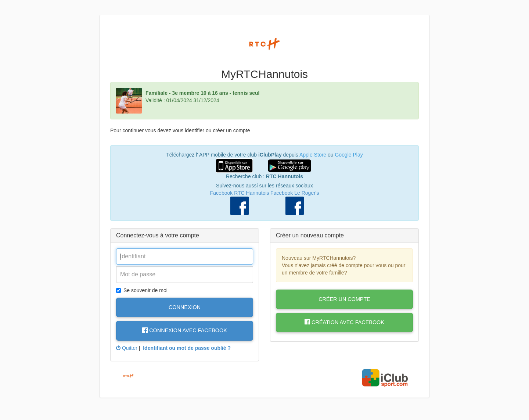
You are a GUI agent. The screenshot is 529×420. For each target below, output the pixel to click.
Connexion (185, 307)
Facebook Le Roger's (295, 193)
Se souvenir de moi (142, 290)
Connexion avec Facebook (185, 330)
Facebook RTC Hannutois (240, 193)
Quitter (127, 348)
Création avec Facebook (344, 322)
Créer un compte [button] (344, 299)
